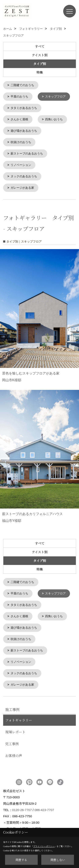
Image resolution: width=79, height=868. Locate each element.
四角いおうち (54, 119)
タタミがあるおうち (24, 107)
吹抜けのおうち (21, 141)
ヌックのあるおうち (24, 175)
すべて (40, 46)
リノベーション (21, 163)
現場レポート (15, 728)
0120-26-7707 (22, 806)
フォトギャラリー (19, 716)
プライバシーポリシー (44, 846)
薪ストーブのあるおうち (27, 152)
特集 (40, 72)
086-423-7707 (44, 806)
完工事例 (12, 740)
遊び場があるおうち (24, 130)
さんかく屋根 (19, 119)
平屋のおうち (19, 96)
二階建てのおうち (22, 85)
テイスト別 (40, 55)
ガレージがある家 (22, 186)
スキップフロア (55, 96)
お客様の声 (14, 751)
